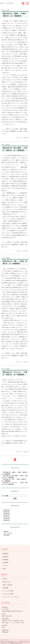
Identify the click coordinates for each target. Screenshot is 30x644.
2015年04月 (7, 520)
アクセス (6, 566)
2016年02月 (7, 513)
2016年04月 (7, 510)
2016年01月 (7, 515)
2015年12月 (7, 517)
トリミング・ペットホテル (11, 597)
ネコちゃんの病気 (8, 594)
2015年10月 (7, 519)
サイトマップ (4, 640)
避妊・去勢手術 (8, 585)
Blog (4, 569)
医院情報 (6, 560)
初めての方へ (7, 582)
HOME (5, 579)
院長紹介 (6, 557)
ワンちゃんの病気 (8, 591)
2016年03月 (7, 512)
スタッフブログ (8, 533)
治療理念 (6, 554)
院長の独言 (7, 535)
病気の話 (6, 532)
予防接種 (6, 588)
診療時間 (6, 563)
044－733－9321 (7, 616)
